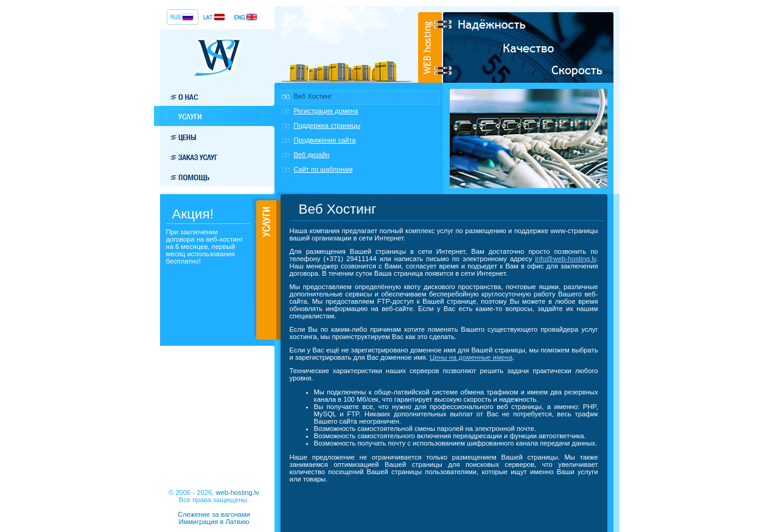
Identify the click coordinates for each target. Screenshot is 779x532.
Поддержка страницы (327, 125)
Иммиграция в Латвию (214, 522)
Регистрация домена (326, 111)
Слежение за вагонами (214, 514)
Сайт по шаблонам (323, 169)
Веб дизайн (312, 155)
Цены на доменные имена (471, 357)
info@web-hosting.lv (565, 259)
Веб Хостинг (313, 96)
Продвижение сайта (325, 140)
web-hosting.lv (237, 492)
